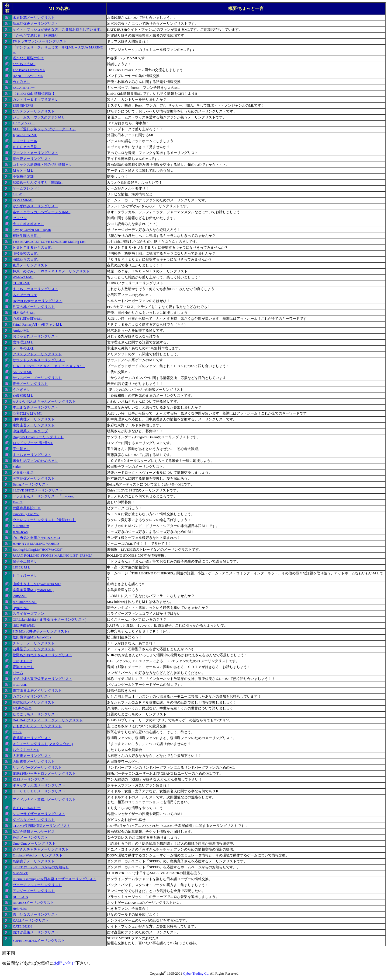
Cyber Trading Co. (196, 973)
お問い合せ (65, 963)
